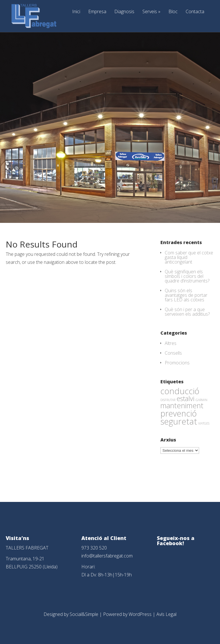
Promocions (177, 363)
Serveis (151, 12)
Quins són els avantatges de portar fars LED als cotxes (186, 295)
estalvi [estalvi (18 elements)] (185, 398)
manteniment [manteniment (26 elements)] (182, 405)
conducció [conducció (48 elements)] (180, 391)
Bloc (173, 12)
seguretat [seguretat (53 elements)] (179, 421)
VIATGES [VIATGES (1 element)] (204, 423)
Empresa (97, 12)
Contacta (195, 12)
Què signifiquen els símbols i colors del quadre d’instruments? (187, 276)
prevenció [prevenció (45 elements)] (179, 413)
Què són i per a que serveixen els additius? (187, 312)
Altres (171, 343)
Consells (173, 353)
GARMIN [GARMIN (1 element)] (202, 400)
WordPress (140, 614)
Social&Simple (84, 614)
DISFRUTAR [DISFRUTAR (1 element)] (168, 400)
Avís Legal (166, 614)
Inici (76, 12)
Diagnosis (124, 12)
